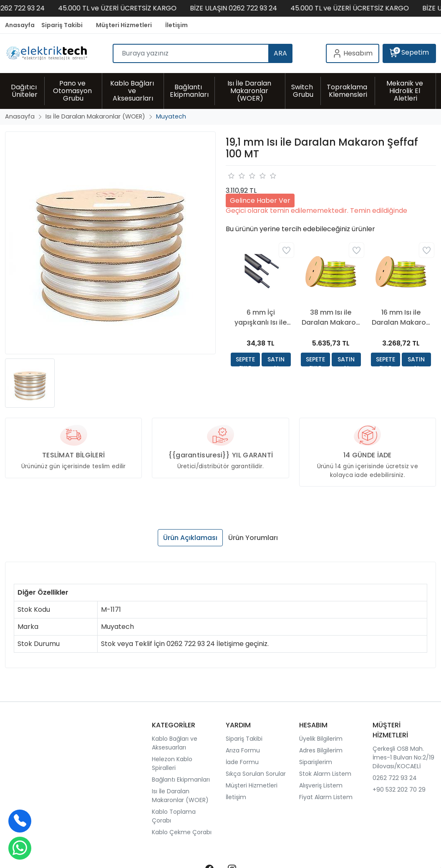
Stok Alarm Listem (325, 774)
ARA (280, 53)
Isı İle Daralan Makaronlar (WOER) (180, 796)
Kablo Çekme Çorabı (182, 832)
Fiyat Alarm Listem (326, 797)
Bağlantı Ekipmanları (181, 780)
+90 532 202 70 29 (399, 790)
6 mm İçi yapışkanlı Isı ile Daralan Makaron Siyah (261, 318)
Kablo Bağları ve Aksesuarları (175, 743)
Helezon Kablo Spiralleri (172, 763)
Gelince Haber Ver (260, 201)
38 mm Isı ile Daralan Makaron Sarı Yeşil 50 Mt (331, 318)
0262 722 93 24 (395, 778)
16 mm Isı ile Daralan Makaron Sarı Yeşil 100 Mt (401, 318)
